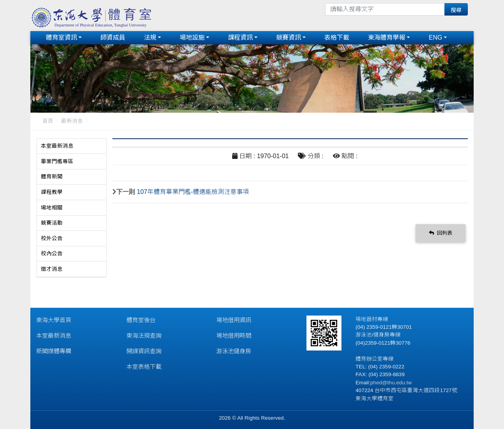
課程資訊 (240, 37)
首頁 (48, 120)
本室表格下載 (144, 366)
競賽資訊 (289, 37)
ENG (435, 37)
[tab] (72, 145)
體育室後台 (141, 319)
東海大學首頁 (54, 319)
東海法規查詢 (144, 335)
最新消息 (72, 120)
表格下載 (337, 37)
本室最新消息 (54, 335)
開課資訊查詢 (144, 350)
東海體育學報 (387, 37)
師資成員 (113, 37)
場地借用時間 (234, 335)
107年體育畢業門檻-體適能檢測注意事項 (193, 191)
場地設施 (192, 37)
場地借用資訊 (234, 319)
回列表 (441, 232)
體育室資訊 (61, 37)
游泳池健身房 (234, 350)
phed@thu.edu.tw (391, 382)
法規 (150, 37)
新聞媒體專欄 (54, 350)
